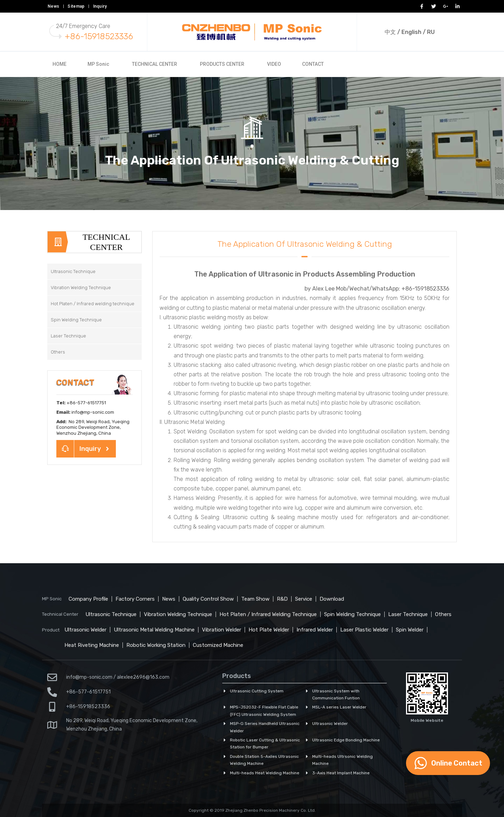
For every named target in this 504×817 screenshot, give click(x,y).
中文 (390, 32)
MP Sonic (98, 64)
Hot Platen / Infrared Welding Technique (268, 614)
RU (431, 32)
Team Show (255, 599)
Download (332, 599)
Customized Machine (218, 645)
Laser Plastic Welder (364, 630)
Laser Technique (408, 614)
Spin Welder (410, 630)
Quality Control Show (208, 599)
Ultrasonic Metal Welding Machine (154, 630)
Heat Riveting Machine (92, 645)
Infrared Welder (315, 630)
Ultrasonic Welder (85, 630)
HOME (59, 64)
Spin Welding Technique (352, 614)
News (53, 6)
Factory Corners (135, 599)
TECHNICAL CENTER (155, 64)
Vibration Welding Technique (178, 614)
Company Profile (88, 599)
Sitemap (76, 6)
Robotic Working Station (156, 645)
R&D (282, 599)
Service (304, 599)
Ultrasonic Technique (111, 614)
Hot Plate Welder (269, 630)
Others (443, 614)
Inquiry (100, 6)
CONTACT (313, 64)
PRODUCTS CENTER (222, 64)
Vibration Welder (222, 630)
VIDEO (274, 64)
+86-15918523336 (99, 36)
